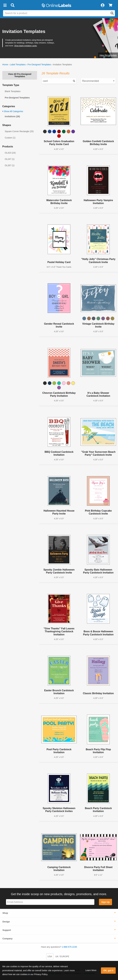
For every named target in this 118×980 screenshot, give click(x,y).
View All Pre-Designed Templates (20, 75)
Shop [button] (5, 913)
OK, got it (108, 970)
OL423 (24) (10, 153)
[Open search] (112, 13)
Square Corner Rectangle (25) (19, 131)
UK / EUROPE (62, 956)
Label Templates (18, 65)
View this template (108, 55)
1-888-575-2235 (69, 947)
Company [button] (8, 939)
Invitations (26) (12, 116)
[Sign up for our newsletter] (50, 902)
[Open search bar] (13, 5)
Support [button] (7, 930)
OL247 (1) (10, 159)
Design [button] (6, 922)
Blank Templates (13, 91)
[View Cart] (110, 5)
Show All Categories (13, 111)
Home (5, 65)
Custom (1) (10, 138)
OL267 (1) (10, 165)
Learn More (91, 970)
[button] (5, 5)
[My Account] (102, 5)
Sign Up (105, 902)
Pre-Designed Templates (39, 65)
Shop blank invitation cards (26, 46)
